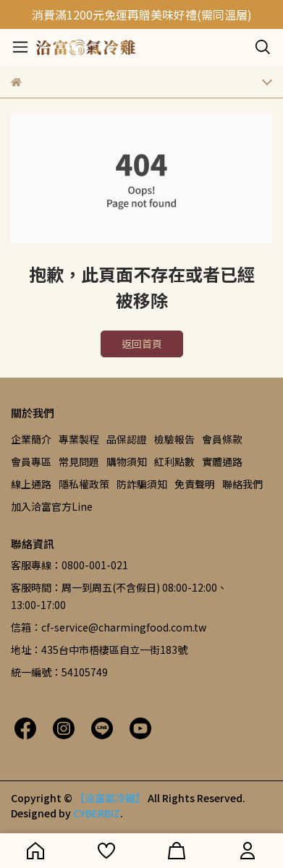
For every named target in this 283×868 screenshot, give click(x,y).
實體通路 (222, 461)
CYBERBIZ (97, 813)
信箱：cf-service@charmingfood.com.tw (109, 627)
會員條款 (222, 439)
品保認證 (127, 439)
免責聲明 (195, 484)
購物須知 (127, 461)
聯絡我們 (242, 484)
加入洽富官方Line (52, 506)
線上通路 (31, 484)
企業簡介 (31, 439)
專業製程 (79, 439)
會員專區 (31, 461)
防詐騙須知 (142, 484)
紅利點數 (174, 461)
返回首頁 (142, 344)
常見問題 (79, 461)
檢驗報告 (174, 439)
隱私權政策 (84, 484)
